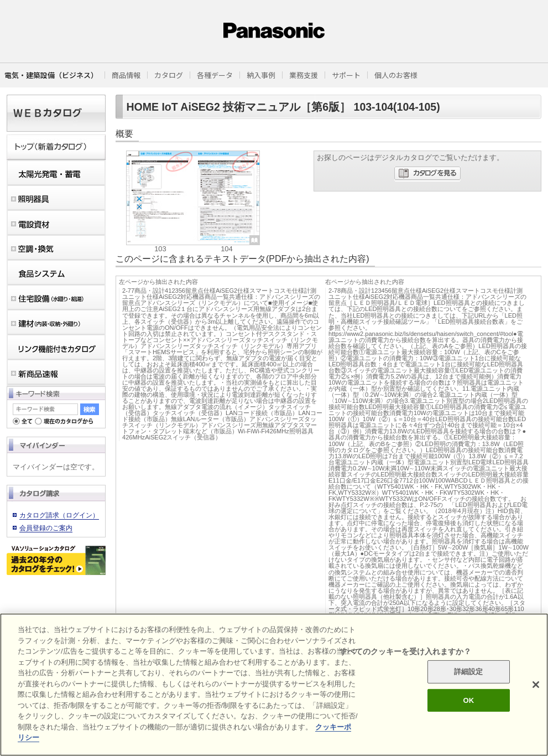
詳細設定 (469, 672)
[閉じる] (536, 685)
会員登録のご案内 (46, 528)
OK (468, 700)
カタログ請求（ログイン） (59, 515)
